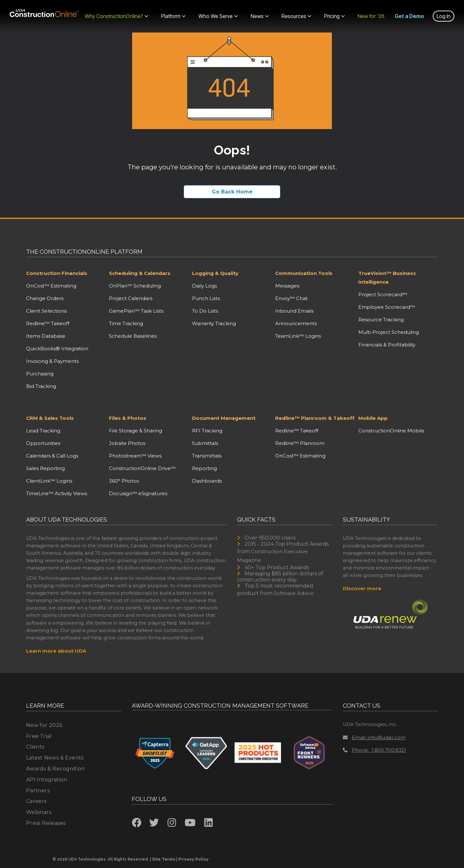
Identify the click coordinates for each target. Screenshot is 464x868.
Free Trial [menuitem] (39, 736)
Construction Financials (57, 273)
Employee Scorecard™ (387, 307)
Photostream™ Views (135, 456)
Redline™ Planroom (300, 443)
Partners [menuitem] (38, 791)
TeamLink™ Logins (298, 336)
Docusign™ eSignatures (138, 493)
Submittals (205, 443)
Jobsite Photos (127, 443)
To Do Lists (205, 311)
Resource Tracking (381, 320)
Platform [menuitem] (173, 16)
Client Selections (46, 311)
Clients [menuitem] (35, 747)
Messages (287, 286)
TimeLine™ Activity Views (57, 493)
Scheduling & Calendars (140, 273)
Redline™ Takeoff (48, 323)
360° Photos (124, 481)
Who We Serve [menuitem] (218, 16)
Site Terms (164, 859)
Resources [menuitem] (296, 16)
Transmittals (207, 456)
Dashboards (207, 481)
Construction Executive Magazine (272, 556)
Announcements (296, 323)
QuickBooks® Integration (57, 349)
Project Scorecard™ (383, 294)
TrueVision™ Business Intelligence (387, 278)
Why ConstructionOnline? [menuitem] (116, 16)
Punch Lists (206, 298)
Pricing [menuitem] (334, 16)
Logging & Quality (215, 273)
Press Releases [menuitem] (46, 823)
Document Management (224, 418)
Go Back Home (232, 192)
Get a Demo (409, 16)
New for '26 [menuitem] (371, 16)
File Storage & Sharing (135, 431)
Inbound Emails (294, 311)
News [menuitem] (260, 16)
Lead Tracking (43, 431)
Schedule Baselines (133, 336)
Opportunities (43, 443)
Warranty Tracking (214, 323)
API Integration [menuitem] (47, 780)
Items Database (46, 336)
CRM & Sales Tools (50, 418)
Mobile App (373, 418)
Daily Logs (204, 286)
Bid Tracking (41, 386)
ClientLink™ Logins (49, 481)
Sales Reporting (45, 468)
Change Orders (45, 298)
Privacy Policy (193, 859)
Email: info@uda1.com (374, 737)
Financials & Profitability (387, 345)
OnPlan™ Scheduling (135, 286)
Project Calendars (131, 298)
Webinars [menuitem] (39, 812)
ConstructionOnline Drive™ (142, 468)
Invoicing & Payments (52, 361)
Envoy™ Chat (291, 298)
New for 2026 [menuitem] (44, 725)
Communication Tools (304, 273)
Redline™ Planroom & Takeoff (315, 418)
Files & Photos (128, 418)
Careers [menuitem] (36, 801)
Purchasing (40, 374)
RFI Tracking (207, 431)
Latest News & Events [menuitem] (55, 758)
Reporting (204, 468)
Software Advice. (294, 593)
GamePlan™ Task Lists (136, 311)
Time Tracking (126, 323)
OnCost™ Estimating (51, 286)
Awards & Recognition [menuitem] (56, 769)
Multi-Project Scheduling (389, 332)
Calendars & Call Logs (52, 456)
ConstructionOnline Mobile (391, 431)
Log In (444, 16)
